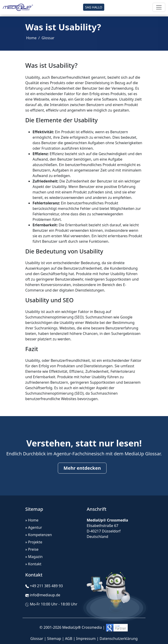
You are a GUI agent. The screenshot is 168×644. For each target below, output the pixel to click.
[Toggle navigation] (159, 7)
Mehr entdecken (82, 468)
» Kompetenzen (39, 535)
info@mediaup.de (45, 595)
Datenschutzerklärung (118, 639)
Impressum (86, 639)
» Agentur (34, 527)
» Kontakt (33, 564)
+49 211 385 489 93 (46, 586)
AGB (69, 639)
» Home (32, 520)
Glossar (48, 38)
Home (31, 38)
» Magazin (34, 557)
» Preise (32, 549)
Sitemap (54, 639)
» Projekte (34, 542)
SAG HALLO (94, 7)
